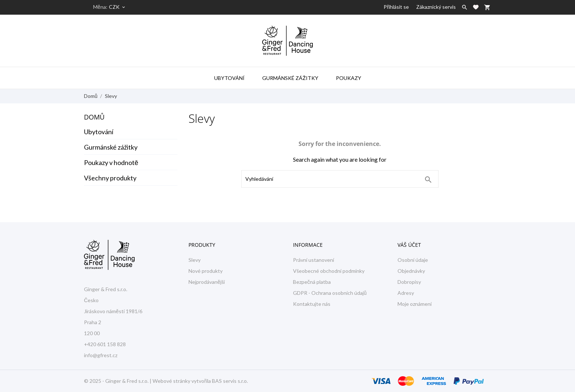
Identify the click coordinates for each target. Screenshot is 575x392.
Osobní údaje (413, 260)
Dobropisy (409, 282)
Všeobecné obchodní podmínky (329, 271)
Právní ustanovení (314, 260)
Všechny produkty (110, 178)
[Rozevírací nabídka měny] (118, 7)
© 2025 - (95, 381)
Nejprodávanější (207, 282)
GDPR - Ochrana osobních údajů (330, 293)
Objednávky (411, 271)
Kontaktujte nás (312, 304)
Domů (94, 117)
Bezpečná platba (312, 282)
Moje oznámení (415, 304)
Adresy (406, 293)
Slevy (195, 260)
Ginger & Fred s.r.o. (127, 381)
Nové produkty (206, 271)
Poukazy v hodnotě (111, 162)
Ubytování (229, 78)
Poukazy (349, 78)
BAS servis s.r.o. (230, 381)
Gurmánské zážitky (290, 78)
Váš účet (409, 245)
